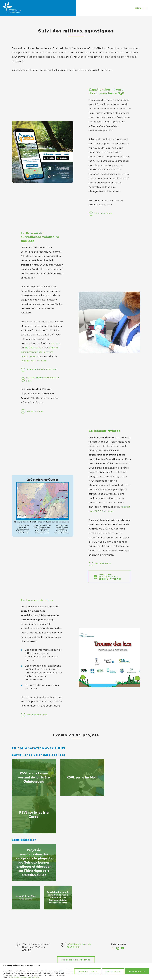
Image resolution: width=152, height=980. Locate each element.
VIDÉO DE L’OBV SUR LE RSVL (42, 374)
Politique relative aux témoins (25, 977)
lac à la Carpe (33, 352)
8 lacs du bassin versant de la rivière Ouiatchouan (40, 356)
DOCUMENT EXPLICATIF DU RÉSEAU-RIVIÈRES (110, 581)
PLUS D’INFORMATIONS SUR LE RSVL (43, 384)
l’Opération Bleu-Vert (33, 365)
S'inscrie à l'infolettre (76, 960)
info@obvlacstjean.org (79, 944)
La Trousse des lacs (37, 604)
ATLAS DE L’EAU (35, 415)
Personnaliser (88, 971)
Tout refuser (113, 971)
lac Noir (56, 347)
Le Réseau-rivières (105, 435)
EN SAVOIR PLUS (103, 218)
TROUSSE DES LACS (37, 719)
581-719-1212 (73, 947)
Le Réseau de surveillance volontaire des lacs (40, 241)
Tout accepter (137, 971)
